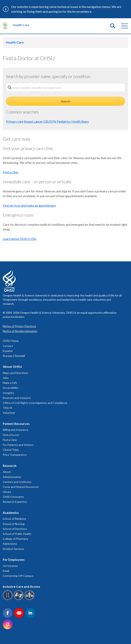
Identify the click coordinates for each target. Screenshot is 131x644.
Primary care (15, 121)
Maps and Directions (15, 373)
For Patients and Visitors (18, 445)
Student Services (13, 549)
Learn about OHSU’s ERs (20, 239)
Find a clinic (11, 172)
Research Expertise (15, 502)
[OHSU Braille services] (8, 599)
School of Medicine (14, 519)
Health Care (21, 25)
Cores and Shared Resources (21, 487)
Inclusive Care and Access (22, 586)
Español (8, 351)
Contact (8, 346)
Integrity (8, 393)
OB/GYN (50, 121)
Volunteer (9, 413)
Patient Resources (16, 424)
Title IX (7, 408)
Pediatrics (64, 121)
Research (10, 466)
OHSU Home (11, 341)
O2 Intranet (10, 566)
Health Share (80, 121)
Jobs (6, 378)
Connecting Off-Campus (18, 576)
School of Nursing (14, 524)
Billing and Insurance (16, 430)
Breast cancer (33, 121)
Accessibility (11, 388)
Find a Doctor (11, 435)
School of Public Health (17, 534)
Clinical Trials (11, 450)
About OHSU (12, 366)
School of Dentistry (15, 529)
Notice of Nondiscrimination (20, 331)
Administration (12, 477)
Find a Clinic (10, 440)
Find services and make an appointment (29, 205)
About (7, 472)
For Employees (14, 559)
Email (6, 571)
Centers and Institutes (17, 482)
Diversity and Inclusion (17, 398)
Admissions (10, 544)
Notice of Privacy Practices (19, 326)
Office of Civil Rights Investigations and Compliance (35, 403)
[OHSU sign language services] (19, 599)
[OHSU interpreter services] (30, 599)
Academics (11, 513)
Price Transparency (15, 455)
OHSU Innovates (13, 497)
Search (66, 101)
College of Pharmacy (15, 539)
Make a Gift (10, 383)
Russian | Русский (14, 356)
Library (7, 492)
